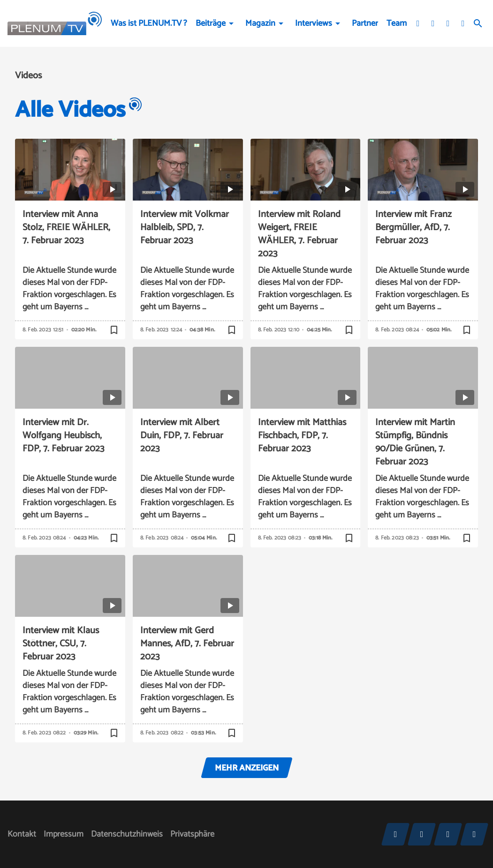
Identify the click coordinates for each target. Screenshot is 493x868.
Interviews (314, 23)
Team (397, 23)
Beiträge (211, 23)
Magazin (260, 23)
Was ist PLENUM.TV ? (149, 23)
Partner (365, 23)
